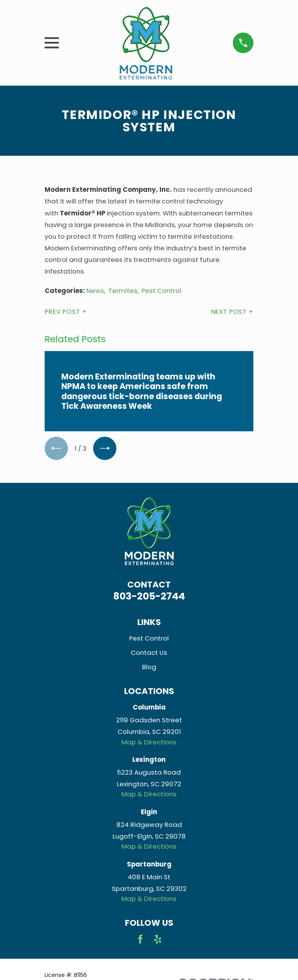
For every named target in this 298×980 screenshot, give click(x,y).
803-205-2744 (149, 596)
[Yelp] (158, 939)
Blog (149, 667)
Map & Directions (149, 742)
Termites (123, 291)
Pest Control (161, 291)
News (95, 291)
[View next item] (105, 448)
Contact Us (149, 653)
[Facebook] (140, 939)
